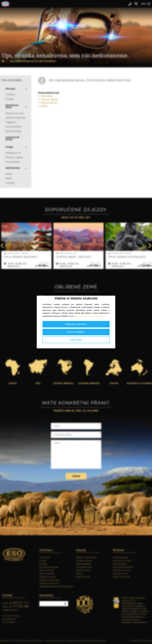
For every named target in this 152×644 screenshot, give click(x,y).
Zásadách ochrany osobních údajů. (89, 316)
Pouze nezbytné (76, 332)
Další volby (76, 340)
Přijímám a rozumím (76, 324)
